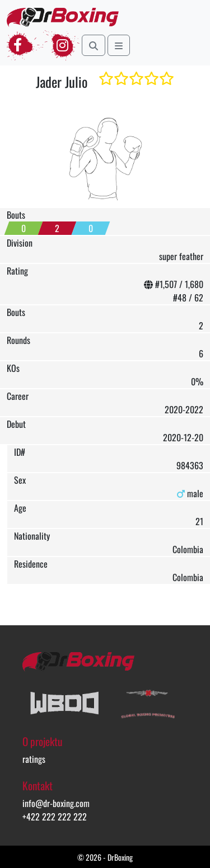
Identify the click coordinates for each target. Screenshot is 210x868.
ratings (34, 759)
